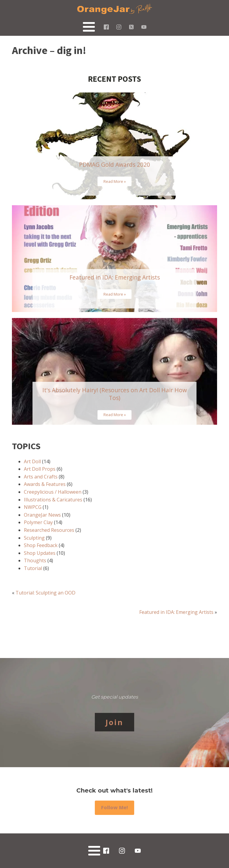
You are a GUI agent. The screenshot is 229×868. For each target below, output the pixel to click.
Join (114, 722)
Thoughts (35, 560)
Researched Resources (49, 530)
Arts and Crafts (41, 477)
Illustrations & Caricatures (53, 500)
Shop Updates (40, 553)
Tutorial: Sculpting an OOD (45, 593)
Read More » (115, 181)
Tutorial (33, 568)
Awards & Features (45, 484)
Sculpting (34, 538)
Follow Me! (114, 807)
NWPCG (33, 507)
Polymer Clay (38, 522)
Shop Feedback (41, 545)
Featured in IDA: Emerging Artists (115, 277)
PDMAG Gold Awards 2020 (114, 165)
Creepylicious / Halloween (53, 492)
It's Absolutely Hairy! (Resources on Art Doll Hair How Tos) (115, 394)
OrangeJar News (42, 515)
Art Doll (32, 461)
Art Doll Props (40, 469)
